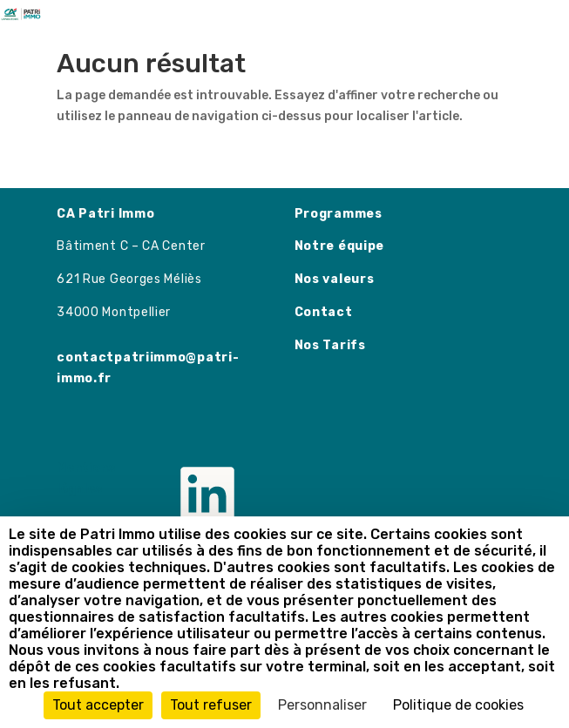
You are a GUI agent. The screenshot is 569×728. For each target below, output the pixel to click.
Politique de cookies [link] (458, 705)
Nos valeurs (335, 279)
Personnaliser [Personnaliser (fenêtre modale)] (322, 705)
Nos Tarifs (330, 345)
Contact (324, 312)
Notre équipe (339, 246)
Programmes (339, 214)
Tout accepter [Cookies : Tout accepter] (98, 705)
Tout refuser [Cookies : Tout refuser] (211, 705)
